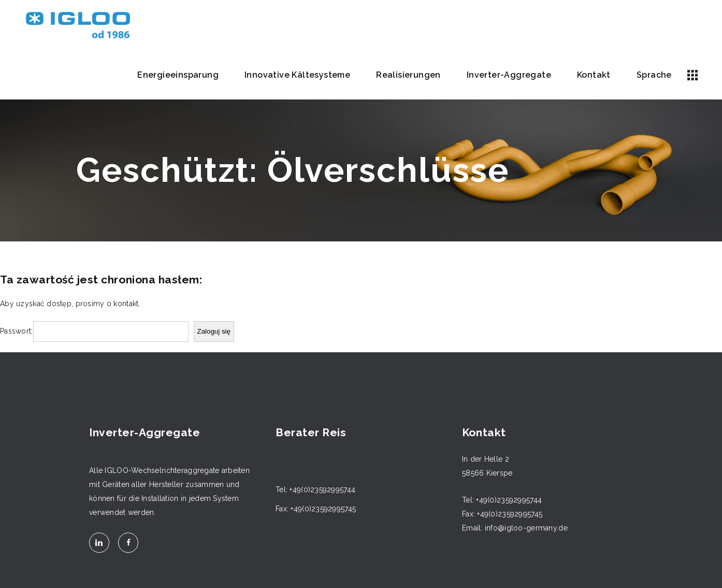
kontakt (126, 304)
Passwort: (17, 331)
